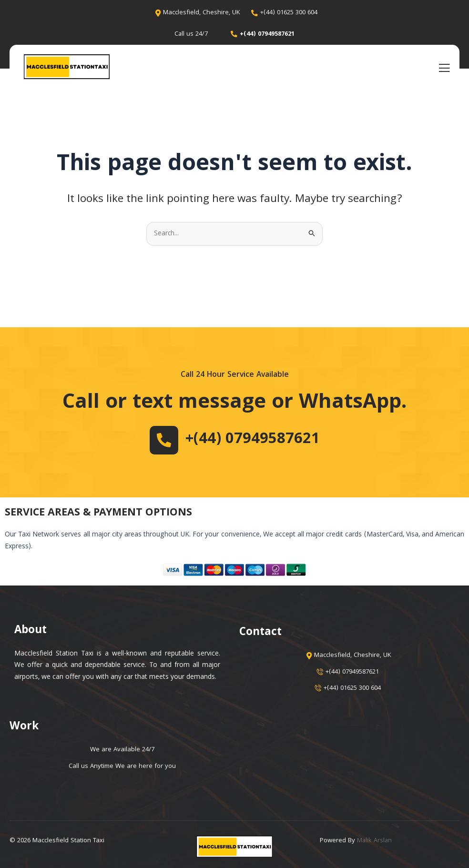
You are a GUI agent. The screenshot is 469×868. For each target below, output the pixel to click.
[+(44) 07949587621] (160, 440)
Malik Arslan (375, 841)
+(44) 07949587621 (253, 440)
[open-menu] (444, 68)
